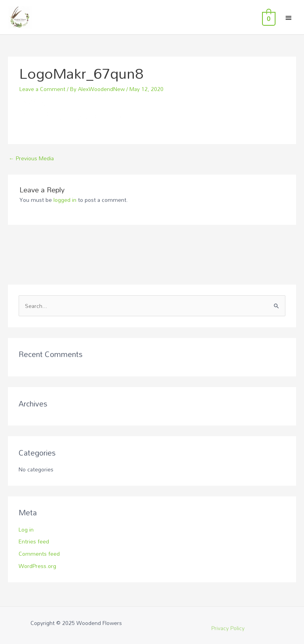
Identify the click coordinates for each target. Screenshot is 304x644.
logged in (65, 200)
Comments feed (39, 554)
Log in (26, 529)
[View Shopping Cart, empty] (268, 17)
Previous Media (31, 158)
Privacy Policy (228, 628)
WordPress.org (37, 566)
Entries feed (34, 541)
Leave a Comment (42, 89)
